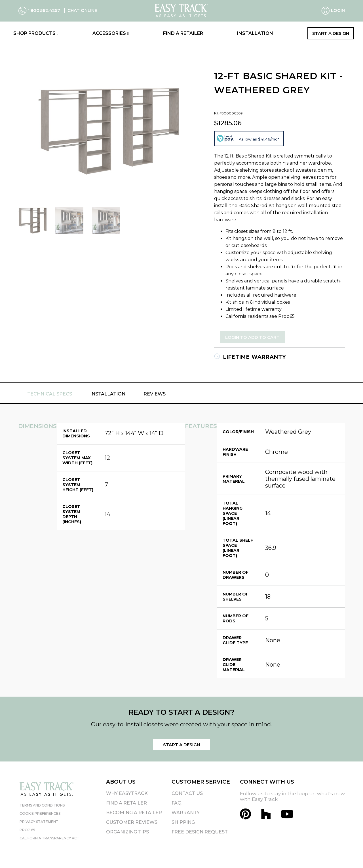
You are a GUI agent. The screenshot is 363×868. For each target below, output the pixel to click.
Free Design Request (200, 832)
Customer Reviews (132, 822)
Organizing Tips (127, 832)
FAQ (177, 803)
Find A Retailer (126, 803)
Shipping (183, 822)
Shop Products (36, 33)
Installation (255, 33)
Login (333, 11)
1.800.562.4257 (40, 10)
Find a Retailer (183, 33)
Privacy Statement (39, 822)
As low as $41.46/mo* (259, 139)
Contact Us (187, 793)
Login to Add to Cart (252, 337)
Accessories (111, 33)
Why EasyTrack (127, 793)
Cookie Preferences (40, 813)
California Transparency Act (49, 838)
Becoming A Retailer (134, 813)
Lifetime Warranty (250, 357)
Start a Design (331, 33)
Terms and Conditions (42, 805)
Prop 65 (27, 830)
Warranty (186, 813)
